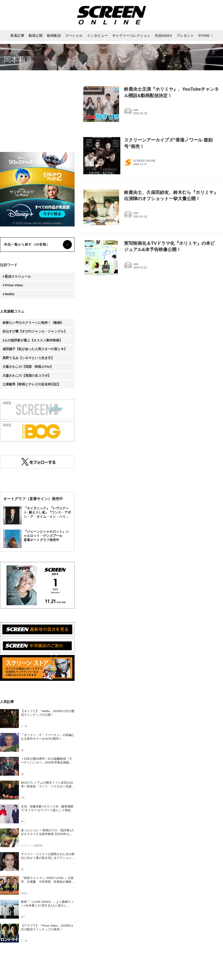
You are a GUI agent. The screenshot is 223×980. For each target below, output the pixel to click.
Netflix (10, 294)
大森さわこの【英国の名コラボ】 (27, 376)
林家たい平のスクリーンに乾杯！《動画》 (33, 323)
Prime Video (14, 285)
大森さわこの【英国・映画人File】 (28, 367)
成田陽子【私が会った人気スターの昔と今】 (35, 349)
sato (136, 110)
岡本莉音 (18, 60)
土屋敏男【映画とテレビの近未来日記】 (32, 384)
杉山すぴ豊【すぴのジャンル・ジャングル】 (35, 331)
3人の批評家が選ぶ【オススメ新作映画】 (32, 340)
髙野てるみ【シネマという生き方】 (28, 358)
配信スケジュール (18, 277)
